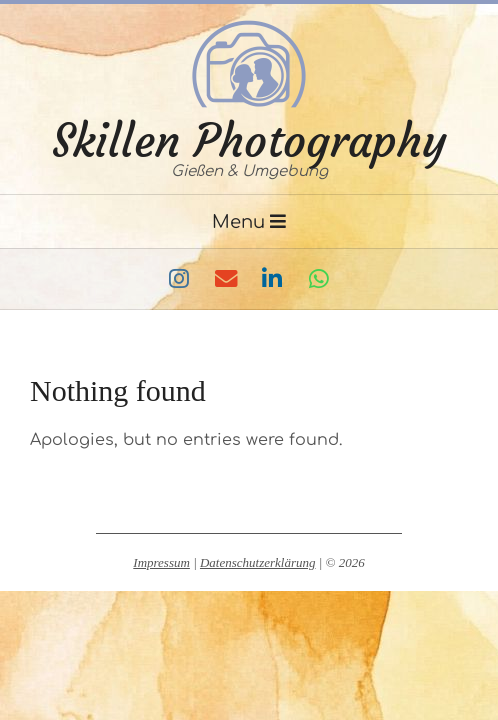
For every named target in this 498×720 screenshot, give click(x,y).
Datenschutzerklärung (258, 562)
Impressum (161, 562)
